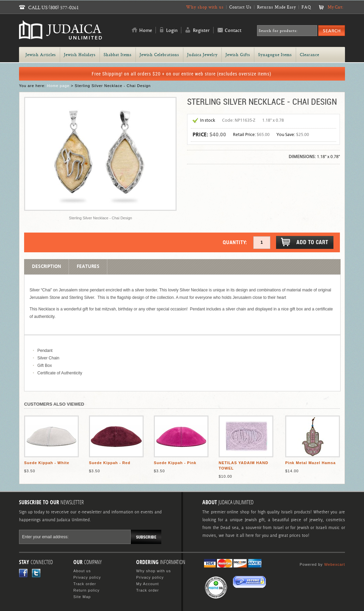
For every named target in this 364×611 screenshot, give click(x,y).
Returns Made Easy (277, 7)
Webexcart (335, 564)
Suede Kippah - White (47, 463)
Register (201, 31)
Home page (58, 86)
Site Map (82, 597)
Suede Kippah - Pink (175, 463)
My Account (148, 584)
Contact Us (240, 7)
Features (88, 267)
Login (172, 31)
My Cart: (335, 7)
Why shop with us (205, 7)
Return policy (86, 590)
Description (47, 267)
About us (82, 571)
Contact (233, 31)
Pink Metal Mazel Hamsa (311, 463)
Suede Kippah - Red (110, 463)
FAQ (306, 7)
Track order (85, 584)
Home (146, 31)
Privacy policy (87, 577)
